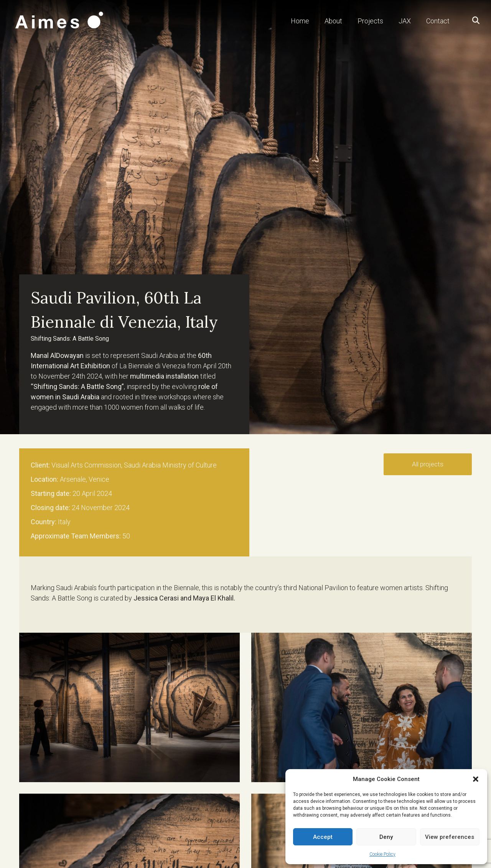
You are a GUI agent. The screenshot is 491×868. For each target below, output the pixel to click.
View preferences (450, 837)
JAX (405, 21)
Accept (323, 837)
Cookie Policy (382, 854)
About (333, 21)
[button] (476, 779)
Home (300, 21)
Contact (438, 21)
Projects (370, 21)
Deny (386, 837)
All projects (428, 464)
